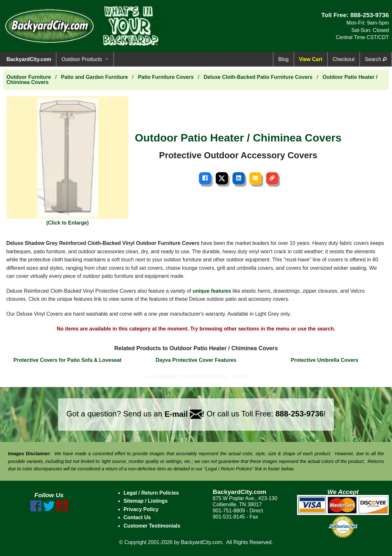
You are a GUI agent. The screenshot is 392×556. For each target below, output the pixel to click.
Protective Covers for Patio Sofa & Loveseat (67, 360)
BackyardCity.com (29, 59)
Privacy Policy (141, 509)
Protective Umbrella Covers (325, 360)
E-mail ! (184, 414)
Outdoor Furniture (29, 77)
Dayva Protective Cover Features (196, 360)
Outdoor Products (82, 59)
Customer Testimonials (152, 526)
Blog (284, 59)
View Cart (311, 59)
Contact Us (137, 517)
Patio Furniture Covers (166, 77)
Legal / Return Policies (151, 493)
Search (376, 59)
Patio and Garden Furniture (94, 77)
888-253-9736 (370, 15)
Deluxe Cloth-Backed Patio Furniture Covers (258, 77)
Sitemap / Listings (145, 501)
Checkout (344, 59)
